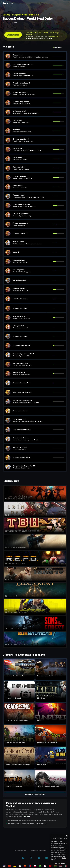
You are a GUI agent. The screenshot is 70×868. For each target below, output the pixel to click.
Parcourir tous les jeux (35, 794)
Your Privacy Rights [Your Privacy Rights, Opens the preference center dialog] (59, 863)
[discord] (23, 858)
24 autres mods (54, 36)
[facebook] (39, 858)
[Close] (67, 836)
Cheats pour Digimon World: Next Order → (21, 15)
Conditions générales (20, 850)
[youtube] (46, 858)
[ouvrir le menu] (67, 3)
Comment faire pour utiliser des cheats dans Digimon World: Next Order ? (33, 820)
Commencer (13, 35)
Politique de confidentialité (39, 850)
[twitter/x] (31, 858)
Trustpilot (26, 816)
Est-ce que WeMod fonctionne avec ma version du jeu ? (27, 824)
